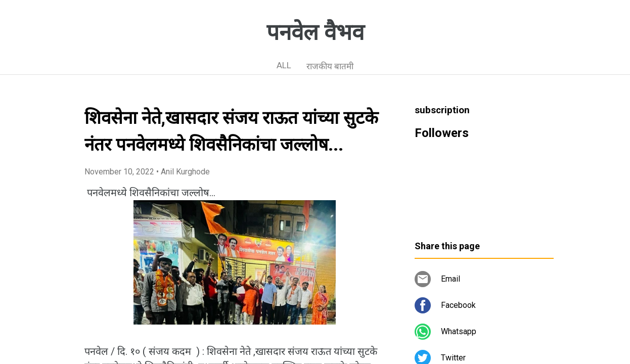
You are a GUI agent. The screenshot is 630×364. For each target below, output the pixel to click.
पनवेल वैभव (315, 32)
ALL (284, 65)
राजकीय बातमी (330, 66)
